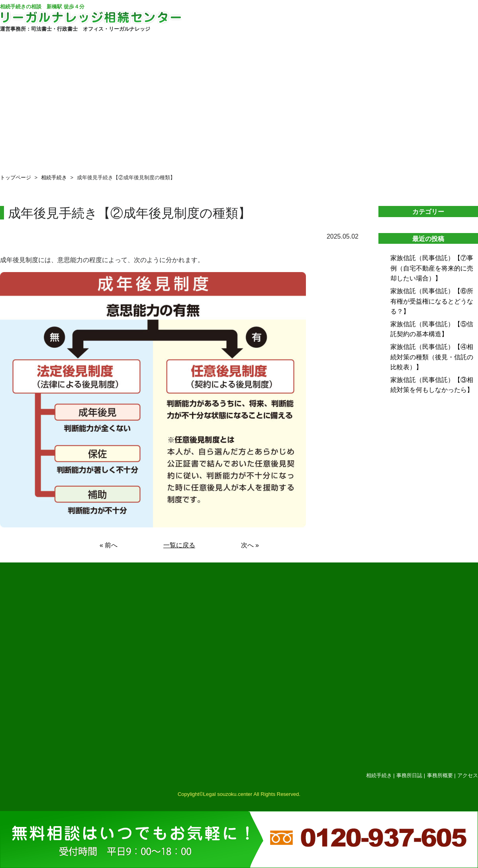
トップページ (16, 177)
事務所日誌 (409, 775)
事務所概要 (440, 775)
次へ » (250, 545)
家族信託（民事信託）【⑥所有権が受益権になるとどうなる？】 (432, 301)
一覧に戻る (179, 545)
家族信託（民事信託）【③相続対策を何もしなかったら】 (432, 385)
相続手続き (54, 177)
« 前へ (109, 545)
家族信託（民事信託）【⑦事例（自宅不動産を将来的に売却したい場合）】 (432, 268)
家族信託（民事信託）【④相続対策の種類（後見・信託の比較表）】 (432, 357)
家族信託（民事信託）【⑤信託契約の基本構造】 (432, 329)
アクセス (468, 775)
